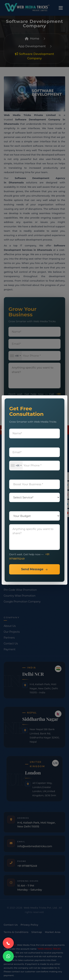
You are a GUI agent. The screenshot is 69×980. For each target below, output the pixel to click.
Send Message (32, 569)
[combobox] (16, 466)
